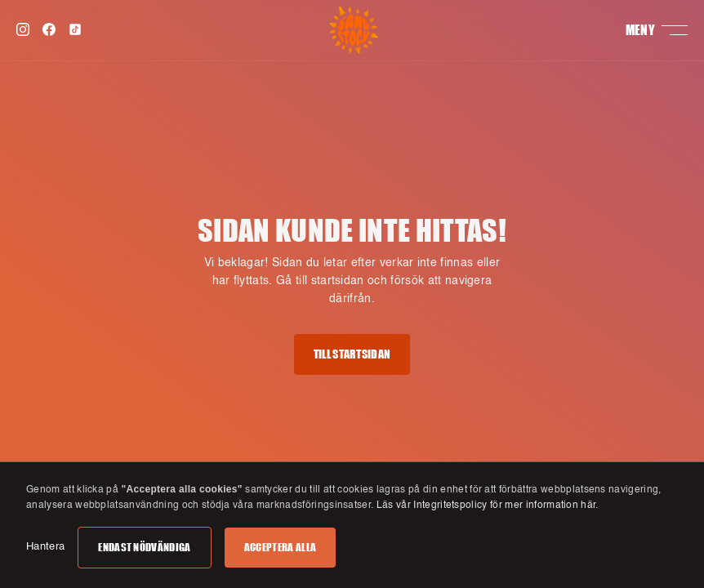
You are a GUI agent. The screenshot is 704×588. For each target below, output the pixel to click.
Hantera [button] (45, 547)
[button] (657, 30)
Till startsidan (352, 354)
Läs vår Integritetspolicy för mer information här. (488, 506)
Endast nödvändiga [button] (144, 547)
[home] (354, 30)
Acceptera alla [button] (280, 547)
